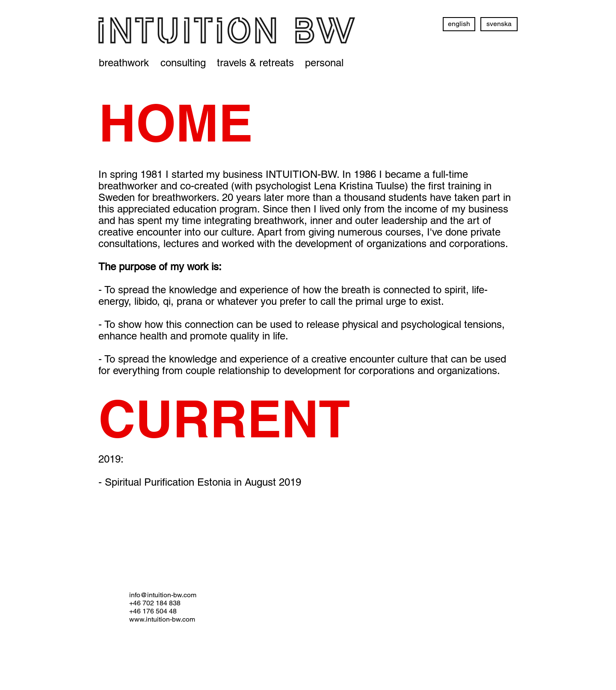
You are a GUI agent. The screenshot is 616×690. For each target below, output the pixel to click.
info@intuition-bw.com (163, 595)
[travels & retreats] (255, 63)
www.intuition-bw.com (162, 619)
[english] (459, 24)
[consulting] (183, 63)
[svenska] (499, 24)
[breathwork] (124, 63)
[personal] (324, 63)
